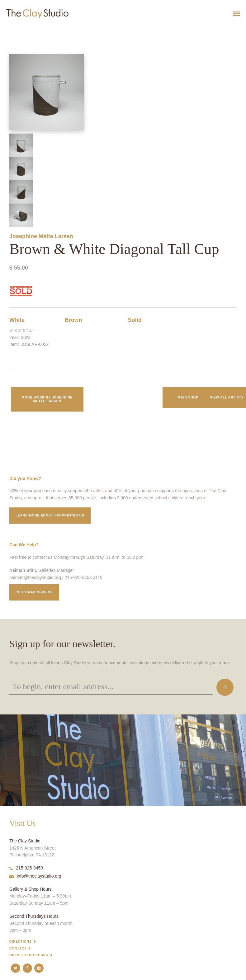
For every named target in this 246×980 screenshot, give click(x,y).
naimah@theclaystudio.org (35, 577)
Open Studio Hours (29, 955)
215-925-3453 (26, 868)
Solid (135, 320)
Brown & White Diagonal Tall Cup (22, 29)
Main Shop (188, 397)
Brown (73, 320)
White (17, 320)
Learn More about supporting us (50, 515)
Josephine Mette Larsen (41, 236)
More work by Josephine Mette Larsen (47, 399)
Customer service (34, 592)
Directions (21, 942)
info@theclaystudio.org (35, 876)
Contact (18, 948)
